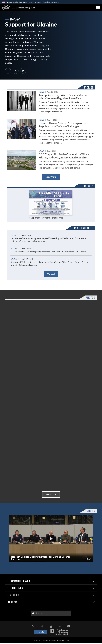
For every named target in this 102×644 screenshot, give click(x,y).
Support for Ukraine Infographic (51, 206)
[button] (98, 8)
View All (51, 275)
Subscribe (41, 633)
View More (51, 178)
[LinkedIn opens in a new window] (60, 627)
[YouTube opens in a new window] (69, 627)
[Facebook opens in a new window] (42, 627)
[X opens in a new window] (33, 627)
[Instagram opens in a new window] (51, 627)
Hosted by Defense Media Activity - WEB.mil (51, 641)
